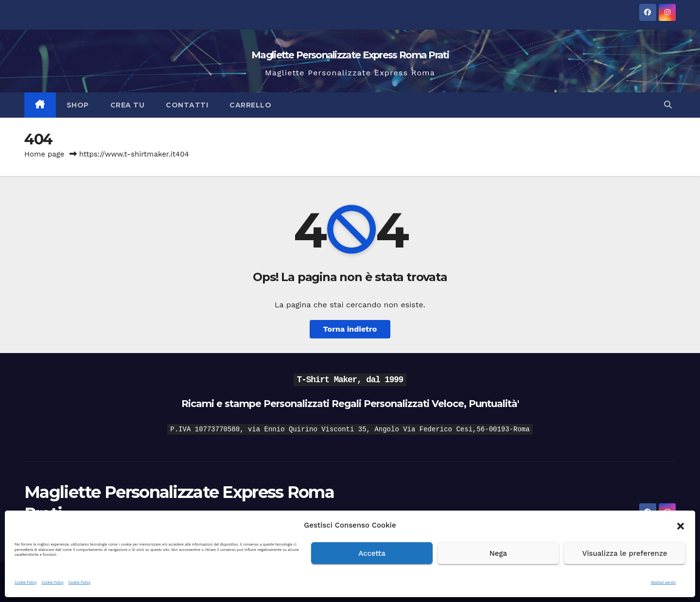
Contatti (187, 105)
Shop (78, 105)
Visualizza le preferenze (625, 553)
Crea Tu (128, 105)
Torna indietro (350, 329)
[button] (681, 525)
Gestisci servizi (663, 582)
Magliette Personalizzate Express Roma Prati (350, 55)
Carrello (250, 105)
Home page (44, 154)
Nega (498, 553)
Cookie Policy (26, 582)
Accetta (372, 553)
